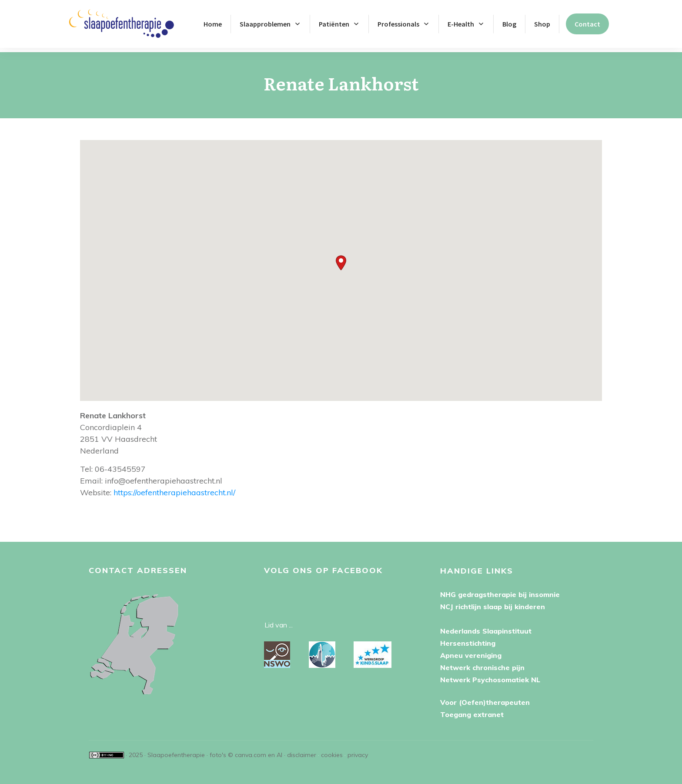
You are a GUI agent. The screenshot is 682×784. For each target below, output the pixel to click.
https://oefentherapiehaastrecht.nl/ (174, 488)
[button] (341, 259)
